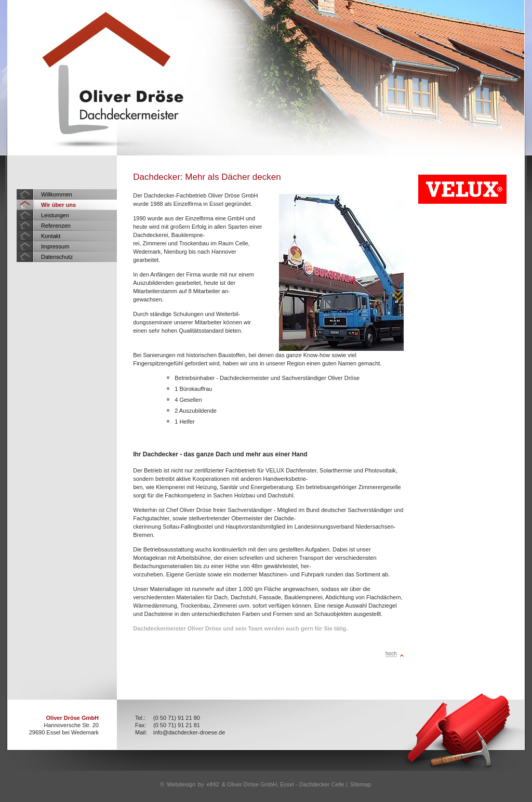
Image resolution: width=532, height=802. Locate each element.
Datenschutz (57, 257)
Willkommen (57, 194)
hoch (391, 654)
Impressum (55, 246)
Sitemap (361, 784)
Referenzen (56, 226)
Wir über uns (58, 205)
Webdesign (181, 784)
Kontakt (51, 236)
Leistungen (55, 215)
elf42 (213, 784)
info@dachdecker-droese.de (189, 732)
